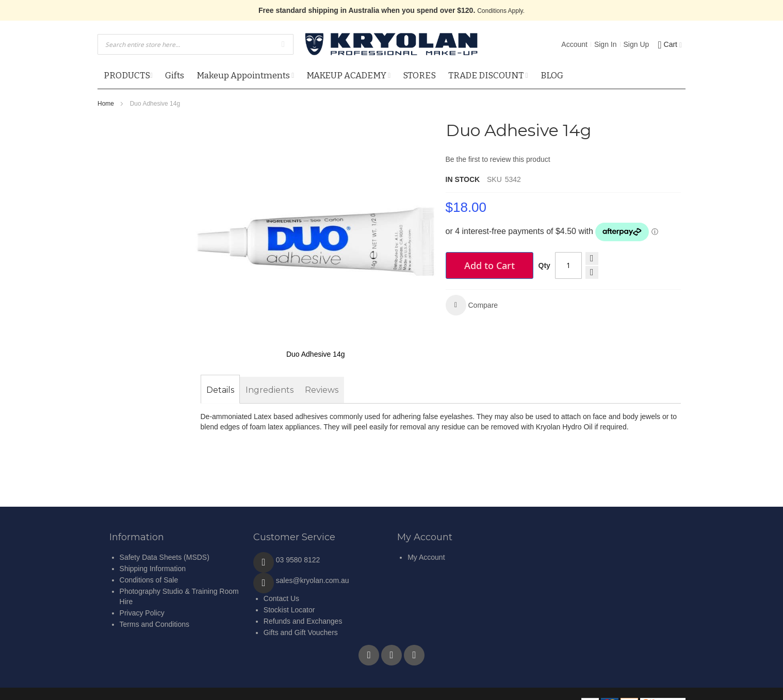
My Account (426, 557)
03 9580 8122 (298, 560)
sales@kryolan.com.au (313, 580)
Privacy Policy (142, 613)
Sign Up (637, 44)
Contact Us (281, 598)
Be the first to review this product (498, 159)
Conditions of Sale (149, 580)
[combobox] (195, 44)
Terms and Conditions (154, 624)
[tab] (220, 390)
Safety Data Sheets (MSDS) (165, 557)
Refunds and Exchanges (303, 621)
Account (574, 44)
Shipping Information (153, 569)
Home (106, 104)
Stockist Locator (289, 610)
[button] (472, 305)
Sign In (606, 44)
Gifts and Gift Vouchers (301, 632)
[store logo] (391, 44)
